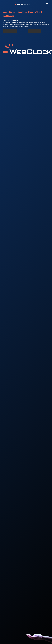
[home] (22, 4)
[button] (47, 3)
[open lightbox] (34, 31)
